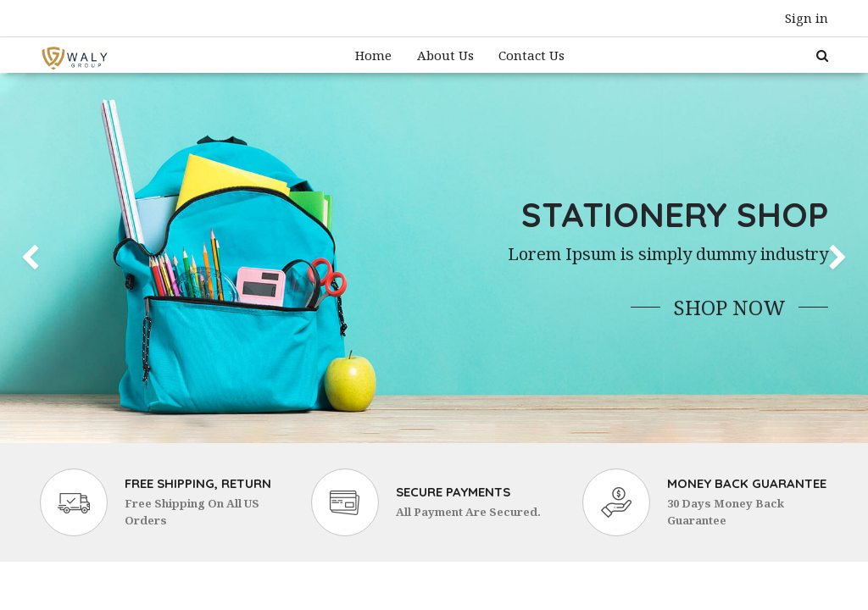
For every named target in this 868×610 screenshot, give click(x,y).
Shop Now (729, 307)
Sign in (807, 18)
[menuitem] (373, 55)
